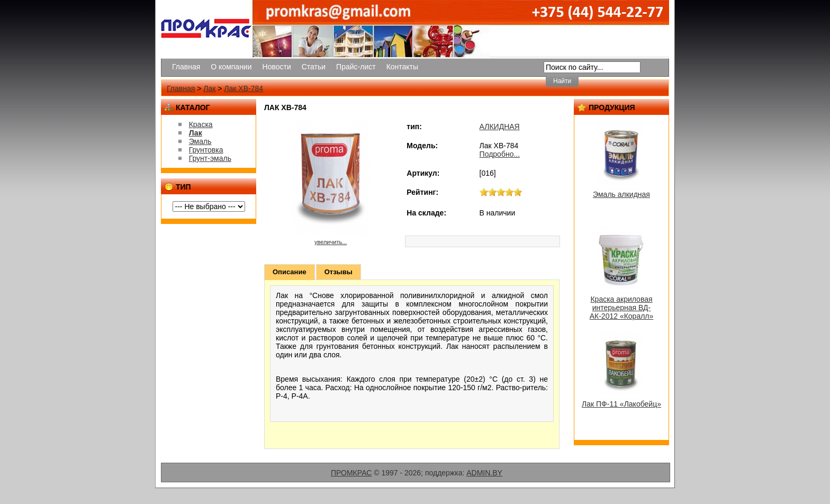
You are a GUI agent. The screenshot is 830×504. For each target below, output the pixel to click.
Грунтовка (206, 150)
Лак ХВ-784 (243, 88)
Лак (209, 88)
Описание (290, 272)
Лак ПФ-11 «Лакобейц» (621, 404)
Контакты (402, 67)
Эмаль (200, 141)
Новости (277, 67)
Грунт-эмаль (210, 158)
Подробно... (500, 154)
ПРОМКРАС (351, 473)
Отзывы (339, 272)
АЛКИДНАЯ (500, 127)
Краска (201, 124)
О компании (231, 67)
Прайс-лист (356, 67)
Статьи (314, 67)
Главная (186, 67)
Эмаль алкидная (621, 194)
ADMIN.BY (484, 473)
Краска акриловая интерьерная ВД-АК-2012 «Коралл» (622, 308)
